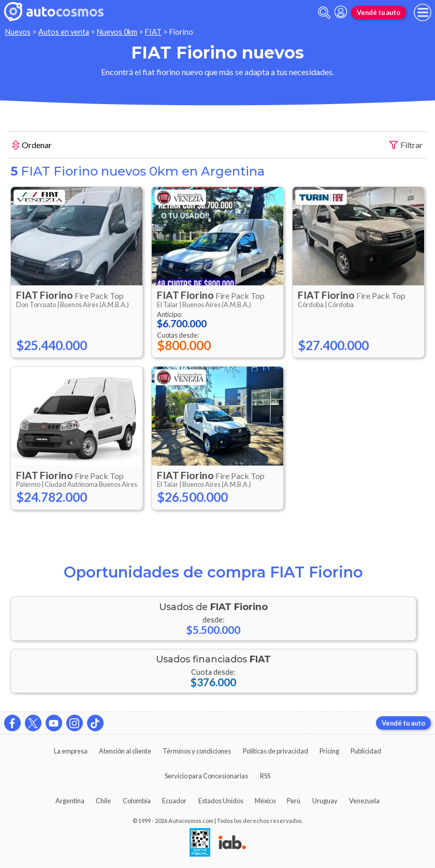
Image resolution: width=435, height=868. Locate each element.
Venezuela (364, 801)
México (265, 801)
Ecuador (174, 801)
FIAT (153, 32)
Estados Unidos (221, 801)
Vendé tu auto (379, 12)
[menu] (423, 12)
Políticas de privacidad (275, 751)
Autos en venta (64, 32)
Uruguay (325, 801)
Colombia (137, 801)
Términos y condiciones (197, 751)
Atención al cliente (125, 751)
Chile (103, 801)
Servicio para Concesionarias (206, 776)
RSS (265, 776)
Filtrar (406, 145)
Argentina (70, 801)
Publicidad (366, 751)
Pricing (329, 751)
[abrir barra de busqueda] (324, 13)
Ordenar (32, 146)
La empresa (71, 751)
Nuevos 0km (117, 32)
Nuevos (18, 32)
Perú (294, 801)
